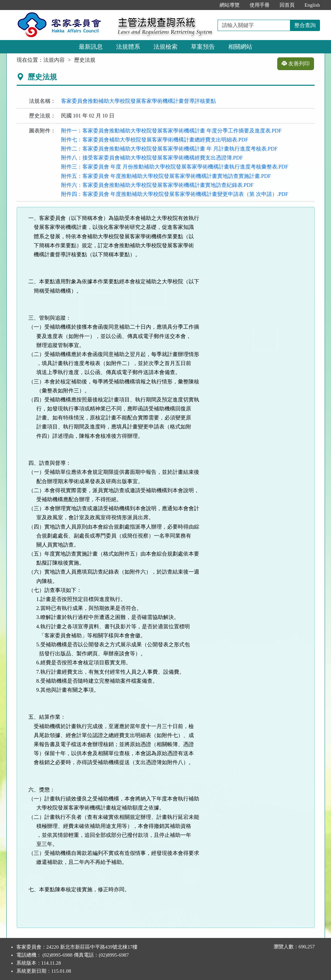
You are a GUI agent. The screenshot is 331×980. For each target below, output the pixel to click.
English (312, 5)
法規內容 (54, 60)
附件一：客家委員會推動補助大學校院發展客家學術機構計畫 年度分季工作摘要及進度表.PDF (171, 131)
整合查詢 (305, 25)
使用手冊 (260, 5)
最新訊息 (91, 47)
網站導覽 (230, 5)
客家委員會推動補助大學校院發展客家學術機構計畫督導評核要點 (138, 101)
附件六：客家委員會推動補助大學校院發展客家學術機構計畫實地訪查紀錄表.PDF (157, 185)
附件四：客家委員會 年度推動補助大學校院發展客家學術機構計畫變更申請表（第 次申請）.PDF (175, 194)
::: (207, 5)
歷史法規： (42, 116)
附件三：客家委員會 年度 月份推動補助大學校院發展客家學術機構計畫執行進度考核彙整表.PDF (175, 167)
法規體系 (128, 47)
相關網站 (240, 47)
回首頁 (287, 5)
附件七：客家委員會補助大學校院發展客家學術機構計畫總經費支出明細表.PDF (155, 140)
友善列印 (296, 64)
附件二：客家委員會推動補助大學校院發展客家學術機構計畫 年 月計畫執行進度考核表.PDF (169, 149)
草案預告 (203, 47)
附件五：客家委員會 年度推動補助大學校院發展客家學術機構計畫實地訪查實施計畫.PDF (166, 176)
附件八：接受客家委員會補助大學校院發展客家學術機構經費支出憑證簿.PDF (152, 158)
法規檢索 (165, 47)
